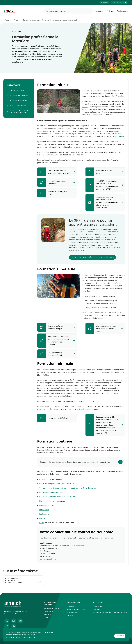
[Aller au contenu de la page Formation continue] (19, 104)
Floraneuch (44, 501)
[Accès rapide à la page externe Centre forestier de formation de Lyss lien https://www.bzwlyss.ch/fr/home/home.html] (57, 327)
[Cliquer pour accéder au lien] (81, 462)
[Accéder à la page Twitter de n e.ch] (7, 621)
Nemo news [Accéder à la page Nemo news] (96, 610)
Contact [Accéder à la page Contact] (46, 617)
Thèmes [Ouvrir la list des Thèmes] (110, 11)
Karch (42, 523)
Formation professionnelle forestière (65, 20)
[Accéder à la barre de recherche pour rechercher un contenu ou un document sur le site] (69, 11)
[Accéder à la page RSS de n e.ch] (14, 626)
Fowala (42, 518)
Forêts (47, 20)
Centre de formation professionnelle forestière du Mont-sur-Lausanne (68, 488)
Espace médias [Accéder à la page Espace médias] (49, 612)
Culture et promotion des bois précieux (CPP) (58, 496)
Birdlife (42, 479)
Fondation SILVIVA (47, 505)
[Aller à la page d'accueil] (10, 11)
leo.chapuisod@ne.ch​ (48, 559)
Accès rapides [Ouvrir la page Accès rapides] (123, 11)
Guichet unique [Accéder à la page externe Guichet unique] (97, 607)
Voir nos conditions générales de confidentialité (21, 637)
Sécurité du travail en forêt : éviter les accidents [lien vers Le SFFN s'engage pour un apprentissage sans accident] (93, 257)
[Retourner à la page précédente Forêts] (37, 32)
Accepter (120, 636)
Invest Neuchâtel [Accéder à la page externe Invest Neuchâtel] (72, 612)
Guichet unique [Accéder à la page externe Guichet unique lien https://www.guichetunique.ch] (120, 3)
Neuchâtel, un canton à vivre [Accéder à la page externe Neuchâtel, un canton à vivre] (76, 610)
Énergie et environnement (32, 20)
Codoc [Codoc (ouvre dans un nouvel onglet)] (119, 283)
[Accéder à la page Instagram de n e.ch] (20, 621)
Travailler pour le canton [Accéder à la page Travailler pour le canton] (51, 609)
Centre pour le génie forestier (51, 492)
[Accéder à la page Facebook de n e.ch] (7, 626)
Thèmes (17, 20)
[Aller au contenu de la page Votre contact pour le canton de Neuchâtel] (19, 110)
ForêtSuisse (44, 510)
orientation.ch (118, 136)
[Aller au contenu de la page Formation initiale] (19, 89)
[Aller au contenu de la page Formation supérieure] (19, 94)
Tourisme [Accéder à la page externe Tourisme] (70, 615)
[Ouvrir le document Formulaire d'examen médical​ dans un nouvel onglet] (105, 172)
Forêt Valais (44, 514)
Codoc (85, 107)
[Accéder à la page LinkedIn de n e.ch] (14, 621)
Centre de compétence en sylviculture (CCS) (57, 483)
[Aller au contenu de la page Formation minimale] (19, 99)
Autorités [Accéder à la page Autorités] (105, 3)
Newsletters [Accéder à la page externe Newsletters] (48, 614)
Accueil (8, 20)
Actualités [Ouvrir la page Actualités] (99, 11)
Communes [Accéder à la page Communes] (70, 607)
